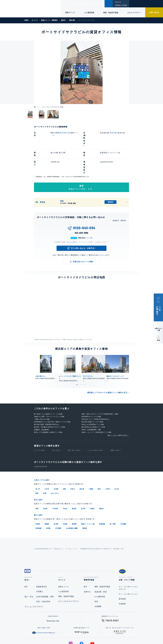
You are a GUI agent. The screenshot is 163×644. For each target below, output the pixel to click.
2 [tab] (79, 361)
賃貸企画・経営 (101, 568)
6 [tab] (86, 361)
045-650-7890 (82, 209)
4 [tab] (82, 361)
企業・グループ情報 (104, 4)
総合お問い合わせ (58, 635)
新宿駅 (74, 499)
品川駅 (56, 499)
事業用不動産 (87, 4)
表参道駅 (102, 499)
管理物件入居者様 (121, 5)
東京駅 (38, 499)
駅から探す (39, 490)
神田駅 (48, 504)
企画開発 (98, 583)
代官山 (73, 465)
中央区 (65, 484)
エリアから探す (39, 426)
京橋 (64, 465)
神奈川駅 (113, 133)
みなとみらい (55, 469)
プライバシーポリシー (78, 635)
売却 (96, 578)
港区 (37, 484)
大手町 (108, 465)
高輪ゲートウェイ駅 (88, 499)
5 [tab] (84, 361)
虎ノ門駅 (113, 499)
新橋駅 (47, 499)
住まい (65, 4)
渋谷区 (45, 484)
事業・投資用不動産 (111, 13)
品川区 (83, 484)
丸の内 (117, 465)
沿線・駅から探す (74, 426)
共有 (158, 340)
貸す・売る (29, 573)
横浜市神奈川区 (64, 133)
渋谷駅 (65, 499)
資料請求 (110, 178)
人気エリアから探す (43, 456)
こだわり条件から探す (95, 426)
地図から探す (115, 426)
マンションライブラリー (34, 583)
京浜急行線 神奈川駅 (41, 443)
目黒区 (92, 484)
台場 (45, 469)
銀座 (37, 469)
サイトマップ (107, 635)
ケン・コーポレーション (128, 570)
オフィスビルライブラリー (69, 577)
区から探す (56, 426)
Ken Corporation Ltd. (23, 9)
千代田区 (55, 484)
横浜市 (101, 484)
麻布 (99, 465)
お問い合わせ (154, 12)
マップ (89, 214)
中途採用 (122, 580)
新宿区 (74, 484)
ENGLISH (118, 2)
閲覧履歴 (137, 5)
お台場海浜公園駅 (72, 504)
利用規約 (94, 635)
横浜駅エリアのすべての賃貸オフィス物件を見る (107, 369)
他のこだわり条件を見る (118, 411)
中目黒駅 (123, 499)
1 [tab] (77, 361)
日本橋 (56, 465)
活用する (87, 568)
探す (26, 563)
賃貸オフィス (64, 563)
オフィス (75, 4)
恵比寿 (82, 465)
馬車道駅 (38, 504)
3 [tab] (81, 361)
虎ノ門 (38, 465)
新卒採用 (122, 575)
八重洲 (91, 465)
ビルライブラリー (134, 13)
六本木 (47, 465)
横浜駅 (85, 504)
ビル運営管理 (89, 13)
